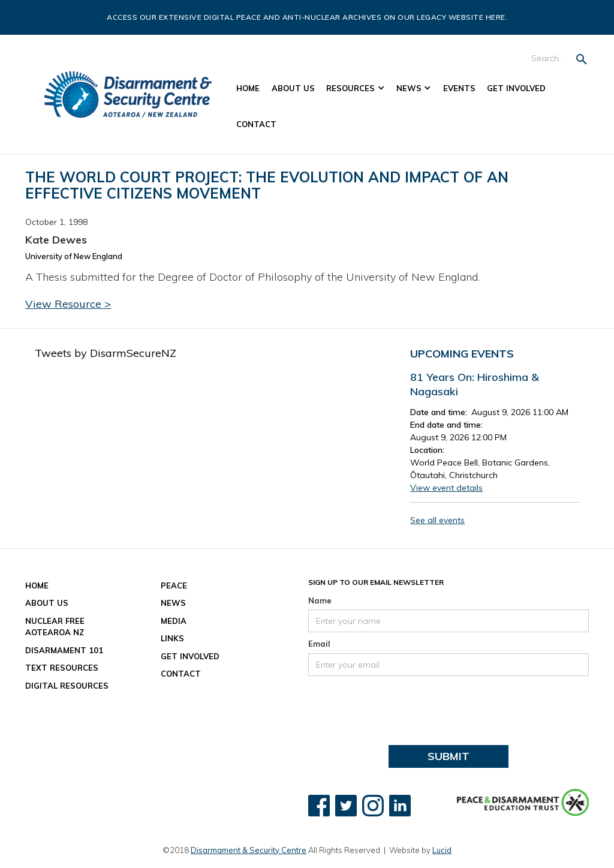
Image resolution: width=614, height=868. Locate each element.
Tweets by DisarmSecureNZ (106, 353)
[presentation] (399, 705)
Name (320, 600)
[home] (128, 94)
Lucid (442, 850)
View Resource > (68, 304)
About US (293, 88)
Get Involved (516, 88)
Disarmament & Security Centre (249, 850)
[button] (356, 89)
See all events (437, 520)
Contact (256, 124)
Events (459, 88)
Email (319, 644)
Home (248, 88)
